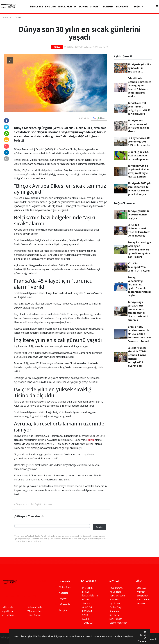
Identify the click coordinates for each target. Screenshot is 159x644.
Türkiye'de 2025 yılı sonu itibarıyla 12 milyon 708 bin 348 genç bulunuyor (139, 189)
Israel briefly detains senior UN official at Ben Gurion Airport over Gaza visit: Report (139, 334)
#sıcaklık (48, 504)
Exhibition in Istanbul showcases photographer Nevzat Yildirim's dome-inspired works (139, 87)
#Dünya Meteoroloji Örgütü (28, 504)
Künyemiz (63, 604)
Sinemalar (114, 611)
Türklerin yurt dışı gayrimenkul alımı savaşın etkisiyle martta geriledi (139, 171)
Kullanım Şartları (35, 607)
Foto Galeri (63, 581)
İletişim (61, 610)
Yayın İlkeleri (8, 611)
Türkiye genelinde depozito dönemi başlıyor (139, 215)
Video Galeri (64, 587)
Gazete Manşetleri (118, 623)
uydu (91, 440)
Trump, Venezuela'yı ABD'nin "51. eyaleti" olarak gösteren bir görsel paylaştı (139, 286)
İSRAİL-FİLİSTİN (67, 6)
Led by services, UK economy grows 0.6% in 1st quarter (139, 142)
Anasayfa (7, 17)
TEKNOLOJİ (88, 623)
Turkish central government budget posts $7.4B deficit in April (139, 108)
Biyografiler (142, 596)
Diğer (138, 6)
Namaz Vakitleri (117, 596)
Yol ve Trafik (116, 592)
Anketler (141, 592)
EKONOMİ (122, 6)
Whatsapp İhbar (35, 611)
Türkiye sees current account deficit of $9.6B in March (138, 126)
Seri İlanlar (115, 615)
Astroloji (141, 603)
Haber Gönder (34, 615)
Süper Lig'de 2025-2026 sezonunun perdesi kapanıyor (139, 156)
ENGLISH (50, 6)
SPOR (85, 615)
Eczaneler (114, 599)
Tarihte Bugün (116, 607)
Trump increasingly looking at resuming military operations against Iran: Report (139, 250)
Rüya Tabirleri (143, 599)
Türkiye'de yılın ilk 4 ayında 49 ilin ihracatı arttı (140, 68)
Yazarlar (62, 593)
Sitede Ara (142, 588)
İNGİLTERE (36, 6)
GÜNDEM (108, 6)
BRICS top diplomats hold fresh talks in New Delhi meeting (139, 230)
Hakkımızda (7, 607)
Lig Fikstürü (115, 603)
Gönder (99, 527)
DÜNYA (83, 6)
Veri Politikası (8, 615)
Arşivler (61, 599)
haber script (6, 641)
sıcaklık (46, 164)
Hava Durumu (116, 588)
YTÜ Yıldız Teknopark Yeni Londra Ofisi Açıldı (139, 267)
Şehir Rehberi (116, 619)
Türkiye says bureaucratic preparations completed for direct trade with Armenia (138, 311)
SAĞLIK (86, 619)
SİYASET (95, 6)
